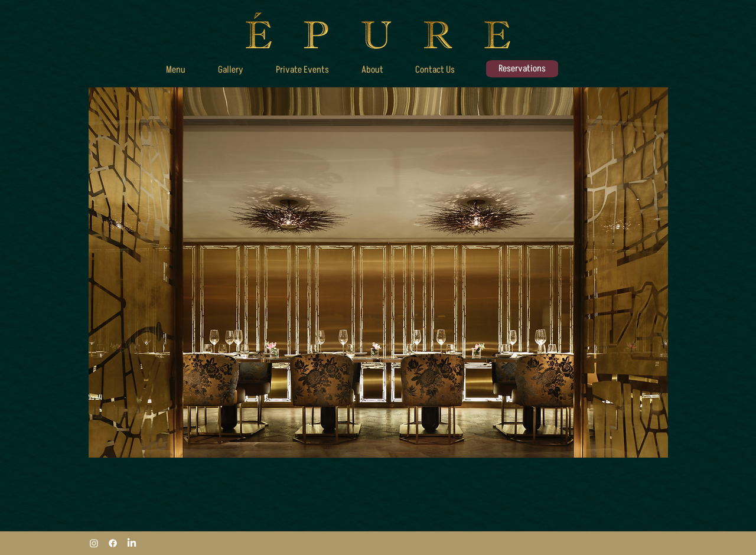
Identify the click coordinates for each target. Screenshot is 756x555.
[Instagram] (94, 543)
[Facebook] (113, 543)
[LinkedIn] (132, 543)
